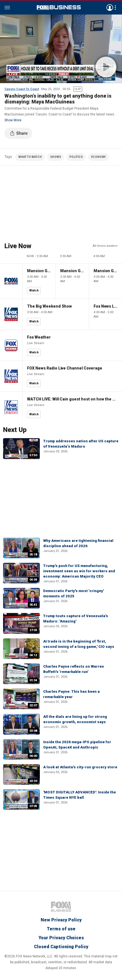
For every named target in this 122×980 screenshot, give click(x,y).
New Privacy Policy (61, 920)
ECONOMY (98, 157)
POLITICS (76, 157)
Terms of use (61, 929)
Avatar (110, 8)
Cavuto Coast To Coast (22, 89)
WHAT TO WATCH (30, 157)
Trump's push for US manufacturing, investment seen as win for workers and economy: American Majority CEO (79, 571)
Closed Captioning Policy (61, 947)
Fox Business (59, 8)
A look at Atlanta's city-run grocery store (80, 767)
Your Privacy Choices (61, 938)
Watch (34, 290)
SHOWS (56, 157)
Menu (7, 8)
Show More (13, 120)
